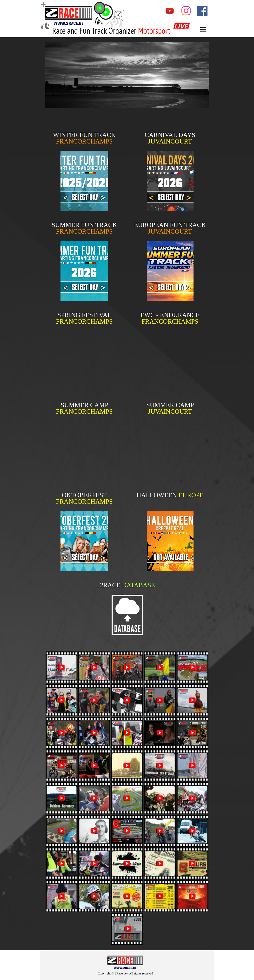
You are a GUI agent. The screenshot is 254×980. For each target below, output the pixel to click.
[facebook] (202, 11)
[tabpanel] (112, 31)
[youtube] (170, 11)
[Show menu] (203, 29)
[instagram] (186, 11)
